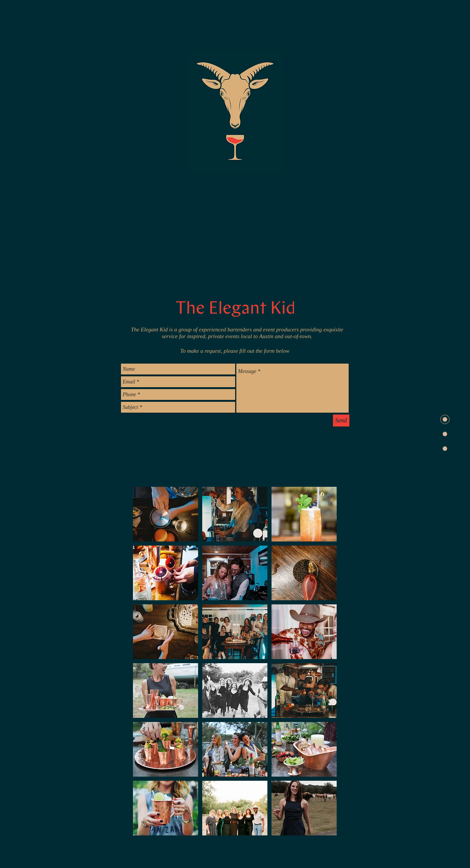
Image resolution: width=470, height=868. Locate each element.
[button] (166, 514)
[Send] (341, 421)
